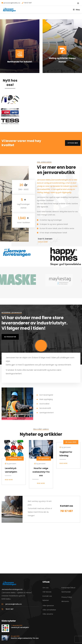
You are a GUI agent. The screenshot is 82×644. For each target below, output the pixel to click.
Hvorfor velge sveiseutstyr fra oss (41, 472)
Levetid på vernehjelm (20, 627)
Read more (9, 480)
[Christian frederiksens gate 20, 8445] (41, 545)
